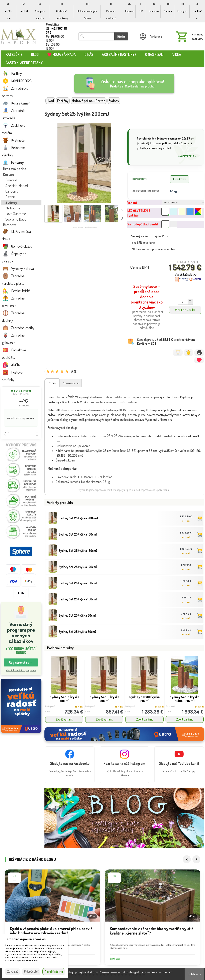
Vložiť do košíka (185, 310)
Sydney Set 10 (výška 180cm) (104, 699)
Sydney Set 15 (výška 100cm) (64, 699)
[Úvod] (19, 36)
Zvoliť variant (64, 719)
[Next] (196, 847)
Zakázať (12, 971)
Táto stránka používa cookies (25, 939)
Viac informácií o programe (21, 670)
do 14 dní (186, 521)
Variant (132, 203)
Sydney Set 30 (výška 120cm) (144, 699)
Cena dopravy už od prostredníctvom (166, 342)
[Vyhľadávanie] (96, 36)
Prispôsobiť (31, 971)
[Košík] (189, 36)
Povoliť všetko (54, 972)
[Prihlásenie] (150, 36)
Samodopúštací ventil (143, 224)
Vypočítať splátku (186, 274)
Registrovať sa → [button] (21, 662)
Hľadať (121, 37)
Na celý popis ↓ (187, 156)
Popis (52, 383)
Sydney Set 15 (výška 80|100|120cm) (184, 699)
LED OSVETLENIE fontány (139, 213)
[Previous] (187, 847)
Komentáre (71, 383)
